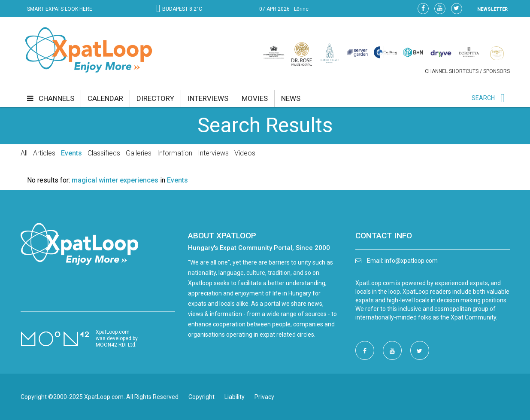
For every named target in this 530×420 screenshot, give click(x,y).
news (291, 98)
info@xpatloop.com (411, 261)
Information (175, 153)
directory (155, 98)
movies (255, 98)
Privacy (264, 397)
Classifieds (104, 153)
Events (71, 153)
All (24, 153)
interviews (208, 98)
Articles (44, 153)
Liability (235, 397)
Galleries (139, 153)
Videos (245, 153)
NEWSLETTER (492, 9)
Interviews (213, 153)
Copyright (201, 397)
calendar (105, 98)
